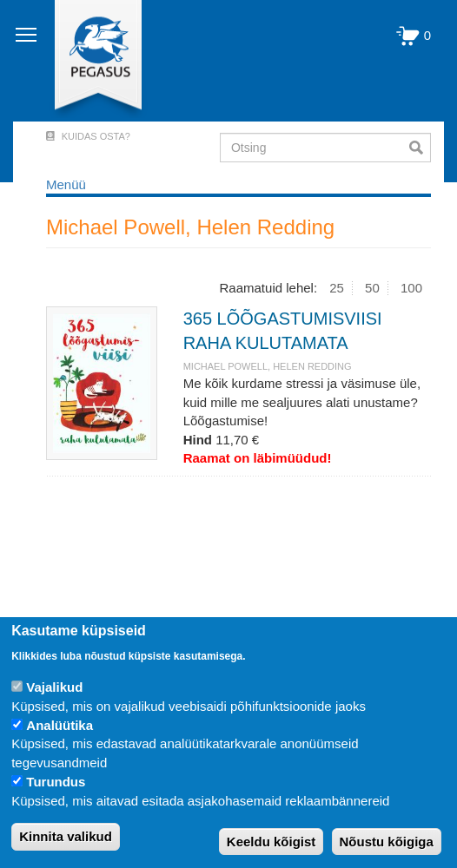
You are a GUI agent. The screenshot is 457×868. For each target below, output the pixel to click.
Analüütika (60, 725)
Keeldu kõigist (272, 842)
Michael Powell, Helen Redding (268, 366)
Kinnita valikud (66, 836)
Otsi (420, 148)
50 (372, 288)
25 (337, 288)
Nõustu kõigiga (387, 842)
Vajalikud (54, 687)
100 (411, 288)
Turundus (56, 782)
